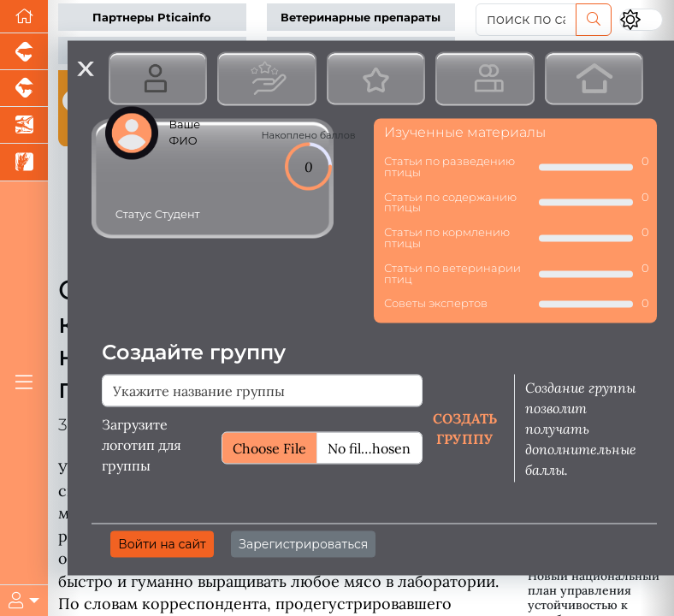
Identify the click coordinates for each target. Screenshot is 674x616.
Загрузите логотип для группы (142, 445)
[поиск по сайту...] (526, 20)
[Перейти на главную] (24, 17)
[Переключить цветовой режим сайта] (641, 20)
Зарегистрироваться (303, 544)
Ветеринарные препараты (361, 18)
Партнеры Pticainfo (152, 18)
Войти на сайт (162, 544)
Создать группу (465, 429)
